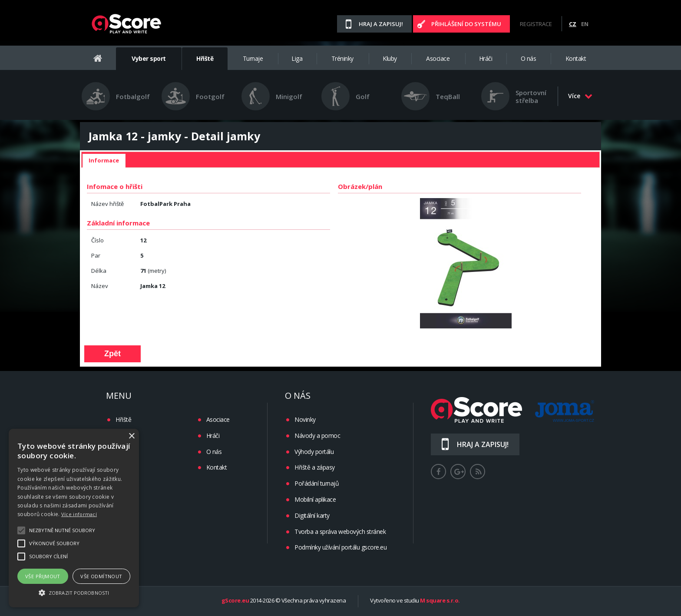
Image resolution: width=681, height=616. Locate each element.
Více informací (79, 514)
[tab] (104, 161)
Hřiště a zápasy (315, 467)
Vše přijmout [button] (43, 576)
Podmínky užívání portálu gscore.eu (340, 547)
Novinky (305, 419)
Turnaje (253, 58)
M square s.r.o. (440, 601)
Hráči (486, 58)
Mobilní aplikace (315, 499)
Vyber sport (149, 58)
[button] (74, 592)
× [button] (131, 436)
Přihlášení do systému (466, 24)
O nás (529, 58)
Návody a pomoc (317, 436)
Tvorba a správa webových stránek (340, 532)
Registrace (536, 24)
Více (580, 96)
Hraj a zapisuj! (381, 24)
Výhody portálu (314, 452)
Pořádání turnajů (317, 483)
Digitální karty (312, 515)
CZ (573, 24)
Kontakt (576, 58)
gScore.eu (235, 601)
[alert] (74, 518)
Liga (297, 58)
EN (585, 24)
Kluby (390, 58)
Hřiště (205, 58)
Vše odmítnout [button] (101, 576)
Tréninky (342, 58)
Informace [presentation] (104, 160)
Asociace (438, 58)
